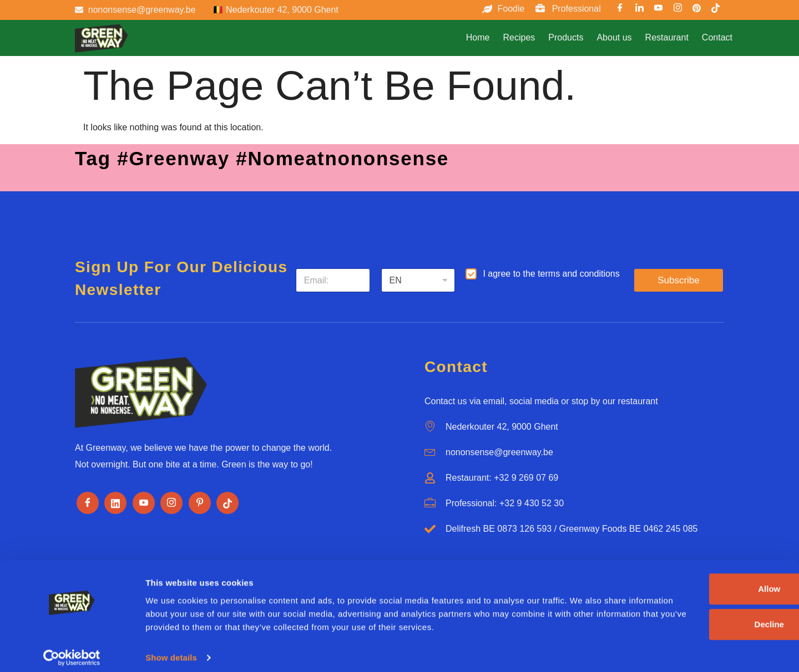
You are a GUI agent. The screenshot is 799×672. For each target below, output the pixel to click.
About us (614, 37)
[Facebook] (620, 9)
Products (566, 37)
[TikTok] (716, 9)
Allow (678, 568)
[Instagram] (171, 503)
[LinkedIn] (639, 9)
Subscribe (679, 280)
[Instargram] (677, 9)
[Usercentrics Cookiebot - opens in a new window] (72, 650)
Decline (678, 604)
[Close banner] (782, 557)
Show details (171, 650)
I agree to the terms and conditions (551, 274)
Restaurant (667, 37)
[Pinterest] (697, 9)
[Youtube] (659, 9)
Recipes (519, 37)
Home (478, 37)
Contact (717, 37)
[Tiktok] (227, 503)
